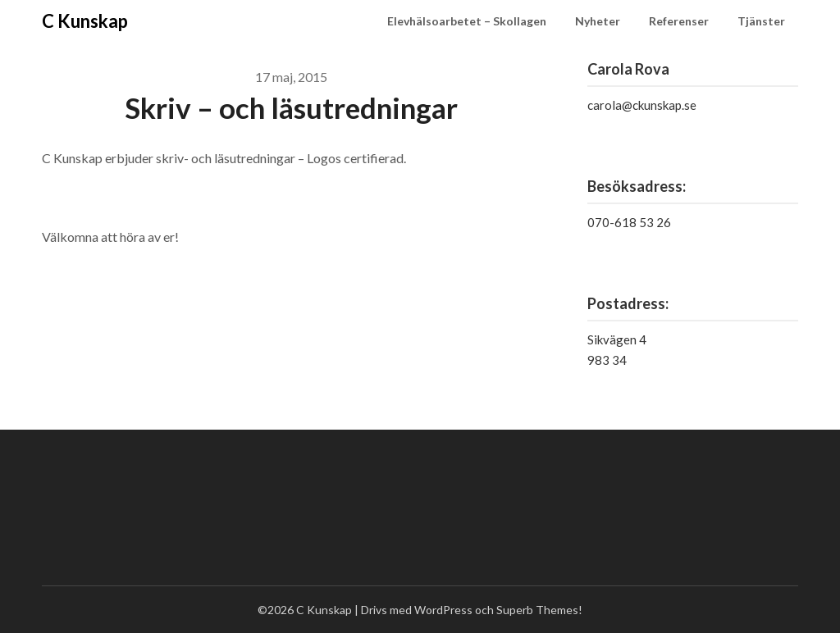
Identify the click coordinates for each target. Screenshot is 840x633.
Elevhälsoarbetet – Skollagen (467, 21)
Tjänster (761, 21)
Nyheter (598, 21)
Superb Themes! (539, 610)
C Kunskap (85, 21)
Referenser (679, 21)
